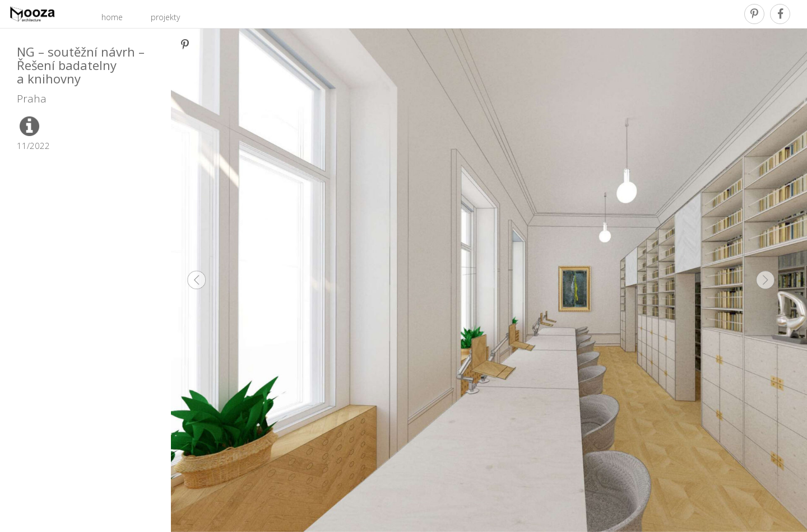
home (112, 17)
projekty (165, 17)
